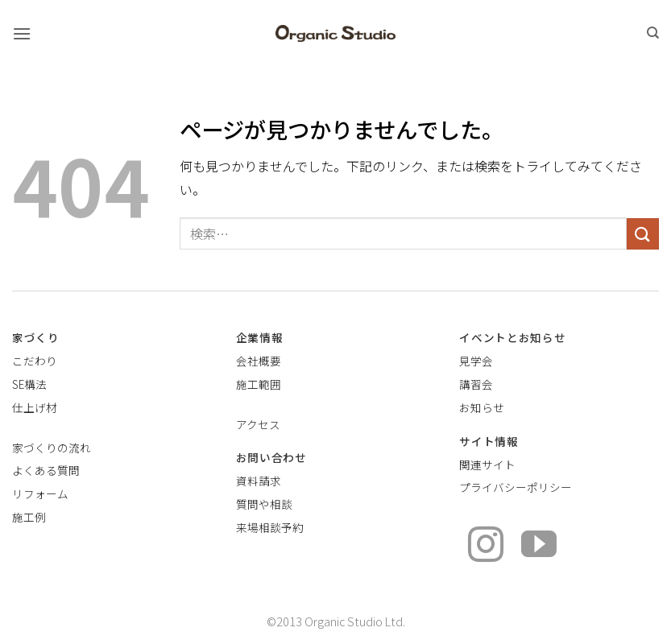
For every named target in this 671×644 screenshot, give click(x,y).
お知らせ (482, 407)
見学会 (476, 361)
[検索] (653, 33)
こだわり (35, 361)
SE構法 (29, 384)
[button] (22, 33)
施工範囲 (259, 384)
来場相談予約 (270, 527)
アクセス (258, 424)
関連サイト (487, 464)
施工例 (29, 517)
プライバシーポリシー (516, 487)
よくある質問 (46, 470)
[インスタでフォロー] (486, 547)
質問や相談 (264, 504)
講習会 (476, 384)
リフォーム (40, 493)
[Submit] (643, 234)
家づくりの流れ (52, 448)
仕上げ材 (35, 407)
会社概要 (259, 361)
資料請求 (259, 481)
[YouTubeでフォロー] (539, 547)
